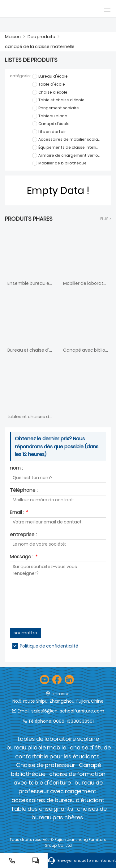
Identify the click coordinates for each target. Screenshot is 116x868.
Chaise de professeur (46, 765)
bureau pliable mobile (36, 747)
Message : (24, 557)
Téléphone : (24, 491)
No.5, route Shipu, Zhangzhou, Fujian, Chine (58, 701)
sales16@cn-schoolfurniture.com (68, 711)
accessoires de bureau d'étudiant (58, 800)
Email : (19, 513)
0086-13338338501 (73, 721)
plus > (106, 219)
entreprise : (23, 535)
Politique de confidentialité (49, 646)
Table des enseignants (42, 809)
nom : (16, 468)
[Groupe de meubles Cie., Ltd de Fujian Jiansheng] (33, 9)
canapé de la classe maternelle (40, 46)
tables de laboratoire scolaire (58, 739)
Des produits (41, 37)
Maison (13, 37)
